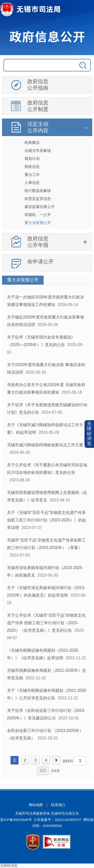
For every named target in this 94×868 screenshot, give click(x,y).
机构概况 (32, 142)
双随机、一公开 (38, 215)
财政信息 (32, 167)
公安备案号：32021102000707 (57, 820)
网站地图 (36, 805)
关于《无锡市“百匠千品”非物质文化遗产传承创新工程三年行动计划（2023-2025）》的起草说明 (47, 520)
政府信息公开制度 (38, 106)
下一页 (57, 760)
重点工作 (32, 175)
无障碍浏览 (89, 434)
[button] (89, 434)
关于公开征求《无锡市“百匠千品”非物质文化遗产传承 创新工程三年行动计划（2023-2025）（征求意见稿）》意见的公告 (46, 623)
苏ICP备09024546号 (16, 820)
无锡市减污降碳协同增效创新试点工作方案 (45, 445)
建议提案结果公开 (40, 207)
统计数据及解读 (38, 191)
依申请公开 (40, 261)
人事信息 (32, 183)
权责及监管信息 (38, 199)
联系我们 (58, 805)
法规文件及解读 (38, 150)
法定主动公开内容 (38, 127)
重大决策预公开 (38, 223)
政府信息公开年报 (38, 242)
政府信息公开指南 (38, 85)
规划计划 (32, 158)
